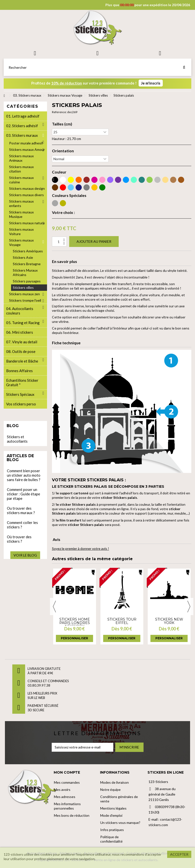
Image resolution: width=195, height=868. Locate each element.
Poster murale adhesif (26, 143)
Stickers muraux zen (24, 294)
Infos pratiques (112, 830)
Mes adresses (65, 797)
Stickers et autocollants (17, 439)
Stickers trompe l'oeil (25, 300)
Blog (13, 426)
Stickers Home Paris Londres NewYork (75, 623)
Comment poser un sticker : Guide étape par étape (24, 494)
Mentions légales (113, 808)
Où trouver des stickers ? (19, 539)
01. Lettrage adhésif (23, 116)
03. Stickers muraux (22, 135)
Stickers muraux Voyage (21, 242)
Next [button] (189, 607)
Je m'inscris (151, 83)
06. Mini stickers (20, 332)
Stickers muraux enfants (21, 203)
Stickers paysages (27, 281)
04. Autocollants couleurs (20, 311)
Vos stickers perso (21, 404)
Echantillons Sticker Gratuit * (22, 382)
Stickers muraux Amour (27, 149)
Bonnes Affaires (19, 371)
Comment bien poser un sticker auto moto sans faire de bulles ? (24, 475)
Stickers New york (169, 621)
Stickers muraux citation (21, 169)
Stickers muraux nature (27, 223)
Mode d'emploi (111, 815)
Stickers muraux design (27, 188)
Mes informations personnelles (67, 806)
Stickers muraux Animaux (21, 158)
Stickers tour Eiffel (122, 621)
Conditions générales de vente (119, 799)
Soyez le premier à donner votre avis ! (81, 548)
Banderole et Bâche (22, 361)
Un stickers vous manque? (120, 823)
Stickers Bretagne (27, 264)
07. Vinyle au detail (22, 342)
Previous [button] (54, 607)
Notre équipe (110, 790)
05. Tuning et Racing (23, 323)
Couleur (59, 172)
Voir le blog (25, 555)
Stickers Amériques (28, 251)
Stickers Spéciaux (20, 394)
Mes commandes (67, 782)
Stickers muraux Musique (21, 214)
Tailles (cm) (62, 124)
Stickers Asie (23, 257)
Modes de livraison (114, 782)
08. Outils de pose (21, 351)
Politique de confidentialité (111, 839)
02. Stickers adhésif (22, 126)
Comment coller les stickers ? (22, 525)
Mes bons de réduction (72, 815)
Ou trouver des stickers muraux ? (21, 510)
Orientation (63, 151)
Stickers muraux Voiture (21, 232)
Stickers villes (23, 287)
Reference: (59, 112)
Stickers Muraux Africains (25, 272)
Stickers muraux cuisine (21, 180)
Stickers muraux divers (26, 195)
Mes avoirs (62, 790)
